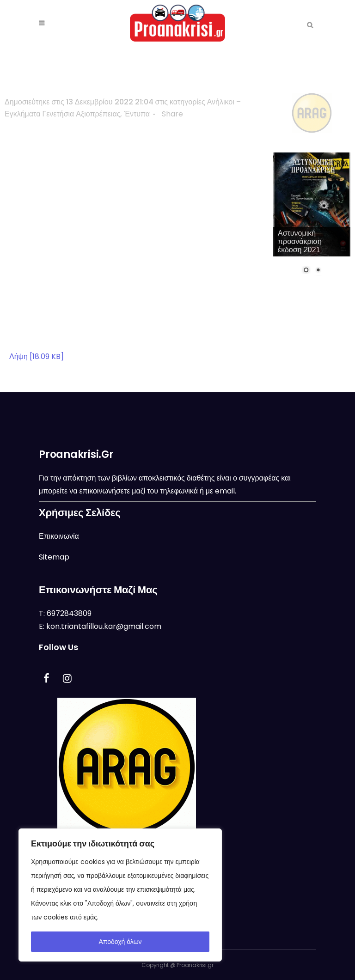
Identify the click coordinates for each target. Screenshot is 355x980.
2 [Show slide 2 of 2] (318, 271)
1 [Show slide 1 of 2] (306, 271)
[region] (120, 895)
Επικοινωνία (59, 536)
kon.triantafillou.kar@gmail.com (104, 626)
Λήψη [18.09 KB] (37, 356)
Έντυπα (137, 114)
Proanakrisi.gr (195, 965)
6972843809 (69, 613)
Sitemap (54, 557)
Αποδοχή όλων (120, 942)
